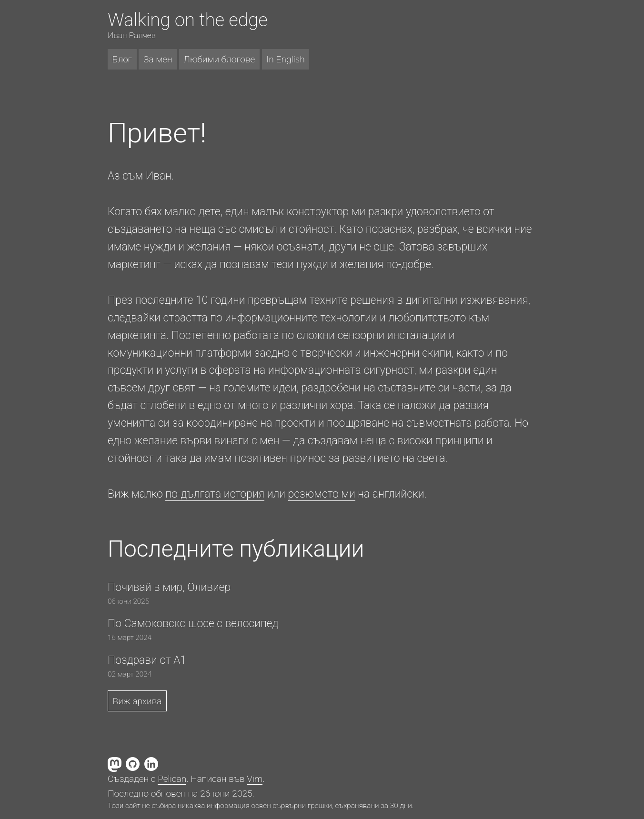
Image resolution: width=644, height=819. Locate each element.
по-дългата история (215, 494)
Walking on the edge (188, 20)
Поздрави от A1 (147, 660)
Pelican (172, 779)
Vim (255, 779)
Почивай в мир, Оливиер (169, 587)
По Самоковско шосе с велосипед (193, 624)
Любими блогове (220, 59)
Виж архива (137, 701)
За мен (158, 59)
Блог (122, 59)
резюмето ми (322, 494)
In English (286, 59)
